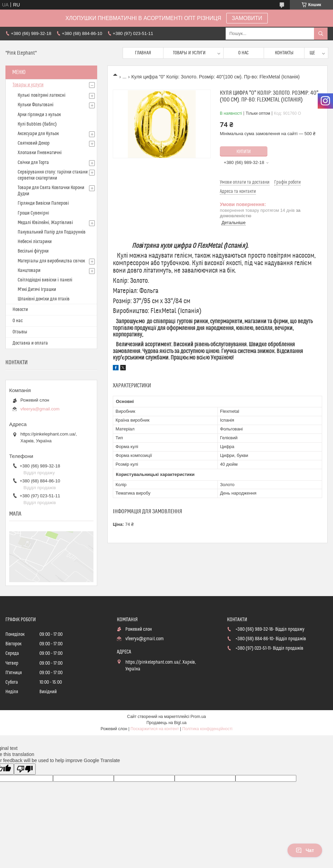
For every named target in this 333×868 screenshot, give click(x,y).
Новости (20, 310)
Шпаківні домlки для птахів (44, 299)
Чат (305, 850)
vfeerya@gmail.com (40, 409)
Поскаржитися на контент (155, 729)
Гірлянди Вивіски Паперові (43, 203)
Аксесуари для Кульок (38, 134)
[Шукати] (321, 34)
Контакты (284, 53)
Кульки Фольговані (36, 105)
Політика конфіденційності (207, 729)
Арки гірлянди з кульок (39, 115)
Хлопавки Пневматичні (40, 153)
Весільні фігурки (33, 251)
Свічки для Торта (33, 163)
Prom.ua (198, 717)
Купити (244, 152)
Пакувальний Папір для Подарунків (52, 232)
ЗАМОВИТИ (247, 18)
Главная (143, 53)
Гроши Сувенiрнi (33, 213)
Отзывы (20, 332)
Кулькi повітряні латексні (41, 95)
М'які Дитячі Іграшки (37, 290)
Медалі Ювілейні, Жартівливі (45, 223)
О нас (243, 53)
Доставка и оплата (30, 343)
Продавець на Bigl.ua (166, 723)
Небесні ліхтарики (35, 242)
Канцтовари (29, 271)
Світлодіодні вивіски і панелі (45, 280)
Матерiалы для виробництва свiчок (51, 261)
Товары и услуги (189, 53)
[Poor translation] (25, 769)
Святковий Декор (34, 143)
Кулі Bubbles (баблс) (37, 124)
